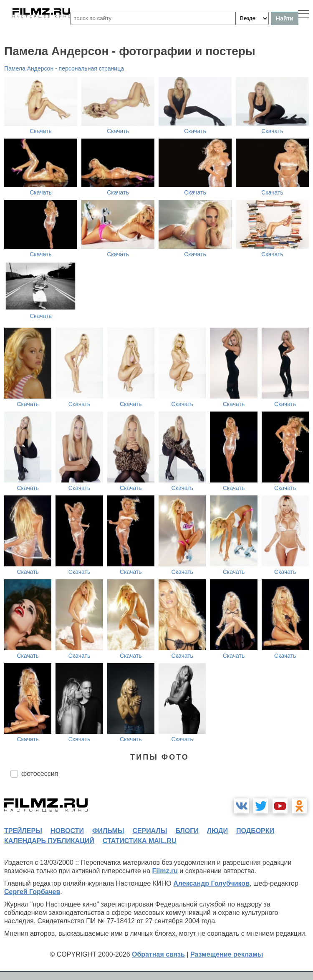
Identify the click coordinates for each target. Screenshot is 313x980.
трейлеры (23, 831)
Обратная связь (158, 954)
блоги (187, 831)
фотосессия (40, 774)
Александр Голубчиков (211, 883)
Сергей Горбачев (32, 892)
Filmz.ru (165, 871)
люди (217, 831)
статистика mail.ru (140, 841)
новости (67, 831)
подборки (255, 831)
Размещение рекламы (227, 954)
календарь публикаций (49, 841)
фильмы (108, 831)
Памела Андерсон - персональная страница (64, 68)
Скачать (41, 131)
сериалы (150, 831)
